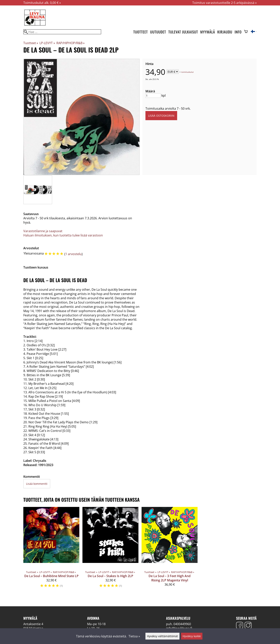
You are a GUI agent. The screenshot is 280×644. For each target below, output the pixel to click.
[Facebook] (240, 626)
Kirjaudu (225, 32)
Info (238, 32)
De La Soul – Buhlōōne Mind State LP (51, 576)
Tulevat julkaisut (183, 32)
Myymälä (208, 32)
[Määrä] (153, 96)
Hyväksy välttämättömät (162, 636)
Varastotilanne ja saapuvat (43, 231)
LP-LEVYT (47, 43)
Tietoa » (134, 636)
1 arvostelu (73, 254)
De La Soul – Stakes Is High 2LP (110, 576)
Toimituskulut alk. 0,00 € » (42, 3)
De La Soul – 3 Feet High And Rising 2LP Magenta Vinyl (170, 578)
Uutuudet (158, 32)
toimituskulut (187, 72)
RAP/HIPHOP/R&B (70, 43)
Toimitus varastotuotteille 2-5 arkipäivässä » (224, 3)
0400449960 (182, 624)
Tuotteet (141, 32)
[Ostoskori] (246, 32)
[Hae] (62, 32)
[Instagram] (248, 626)
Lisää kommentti (37, 484)
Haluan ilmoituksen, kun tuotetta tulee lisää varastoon (63, 235)
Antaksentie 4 (33, 624)
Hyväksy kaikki (192, 636)
